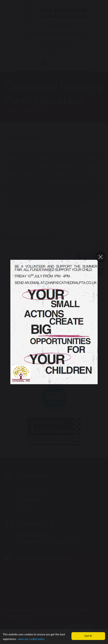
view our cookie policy (31, 640)
